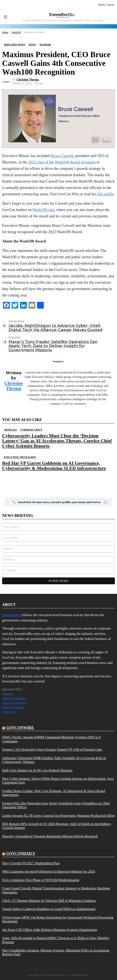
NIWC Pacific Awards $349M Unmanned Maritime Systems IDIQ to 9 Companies (51, 739)
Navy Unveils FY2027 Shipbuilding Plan (31, 863)
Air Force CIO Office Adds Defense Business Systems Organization (50, 930)
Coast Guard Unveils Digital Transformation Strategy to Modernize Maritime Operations (56, 890)
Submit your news (13, 707)
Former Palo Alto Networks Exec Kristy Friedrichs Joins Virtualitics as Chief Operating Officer (56, 805)
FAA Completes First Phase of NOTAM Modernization (41, 880)
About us (8, 694)
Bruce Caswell (62, 156)
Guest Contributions (14, 703)
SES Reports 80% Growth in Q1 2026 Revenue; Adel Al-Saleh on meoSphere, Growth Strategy (57, 826)
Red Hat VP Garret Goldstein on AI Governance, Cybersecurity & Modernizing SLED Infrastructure (54, 466)
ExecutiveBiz (11, 615)
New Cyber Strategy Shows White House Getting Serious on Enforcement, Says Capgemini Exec (58, 781)
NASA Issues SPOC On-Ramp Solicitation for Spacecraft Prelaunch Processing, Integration (58, 919)
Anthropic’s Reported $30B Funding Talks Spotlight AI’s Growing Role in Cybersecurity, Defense (54, 760)
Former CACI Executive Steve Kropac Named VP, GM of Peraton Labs (52, 750)
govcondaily (21, 854)
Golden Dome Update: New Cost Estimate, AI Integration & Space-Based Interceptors (54, 793)
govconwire (20, 728)
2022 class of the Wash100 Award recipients (62, 162)
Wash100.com (43, 210)
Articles (10, 430)
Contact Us (9, 712)
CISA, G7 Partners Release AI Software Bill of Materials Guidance (49, 901)
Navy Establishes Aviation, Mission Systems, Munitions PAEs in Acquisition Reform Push (56, 952)
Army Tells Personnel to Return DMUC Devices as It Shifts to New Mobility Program (56, 940)
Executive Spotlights (20, 457)
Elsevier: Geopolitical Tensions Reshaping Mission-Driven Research (50, 836)
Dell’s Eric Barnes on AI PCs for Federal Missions (37, 770)
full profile (105, 194)
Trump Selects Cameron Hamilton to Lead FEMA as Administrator (49, 909)
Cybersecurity (31, 430)
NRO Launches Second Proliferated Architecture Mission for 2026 (49, 872)
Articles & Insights (14, 698)
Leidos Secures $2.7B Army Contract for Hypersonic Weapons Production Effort (58, 816)
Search (106, 503)
